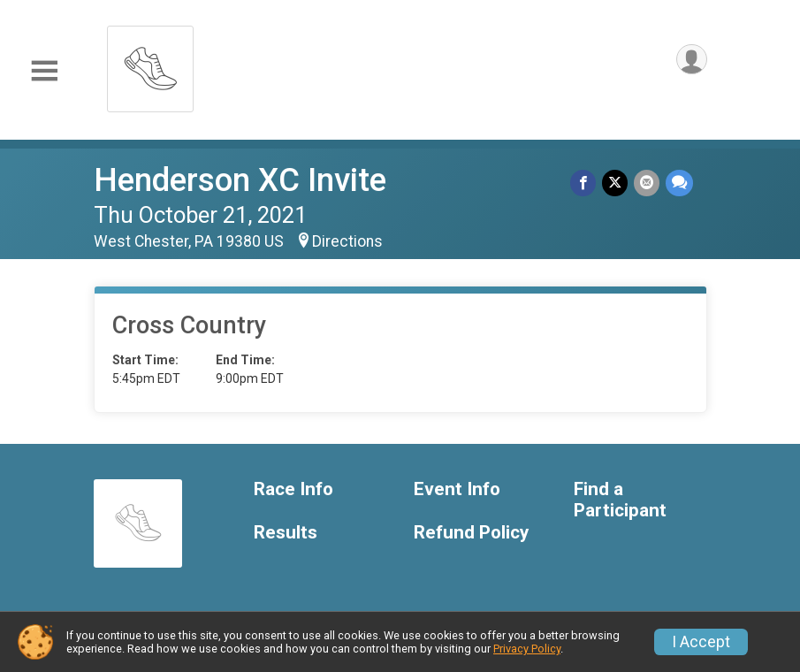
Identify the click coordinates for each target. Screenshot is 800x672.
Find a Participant (620, 500)
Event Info (457, 489)
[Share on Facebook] (586, 183)
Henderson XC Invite (240, 180)
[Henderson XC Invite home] (150, 64)
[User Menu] (691, 61)
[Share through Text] (679, 183)
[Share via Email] (648, 183)
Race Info (293, 489)
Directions (347, 241)
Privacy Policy (527, 649)
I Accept (701, 642)
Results (286, 533)
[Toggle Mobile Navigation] (44, 71)
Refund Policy (471, 533)
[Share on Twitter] (617, 183)
